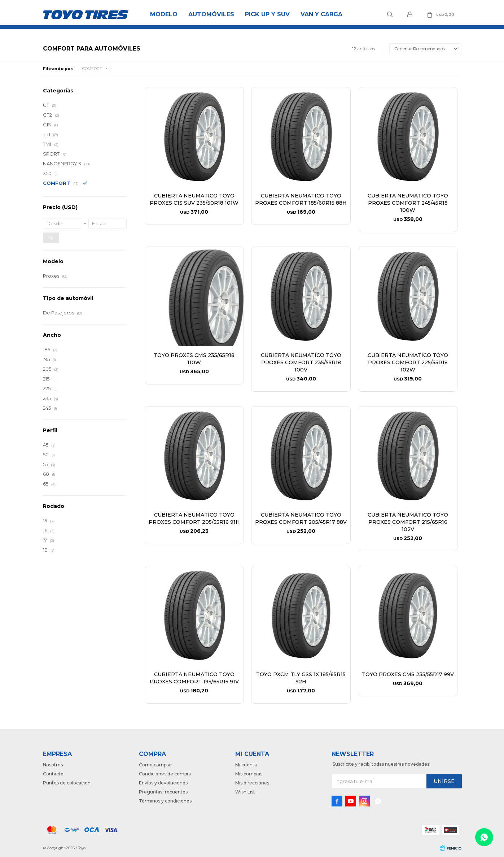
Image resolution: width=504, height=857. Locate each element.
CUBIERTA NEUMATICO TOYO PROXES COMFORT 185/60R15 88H (301, 199)
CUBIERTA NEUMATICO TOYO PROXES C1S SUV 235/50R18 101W (194, 199)
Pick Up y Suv (267, 14)
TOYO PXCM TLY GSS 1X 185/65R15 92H (301, 678)
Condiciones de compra (165, 774)
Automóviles (211, 14)
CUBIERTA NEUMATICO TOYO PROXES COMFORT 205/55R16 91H (194, 518)
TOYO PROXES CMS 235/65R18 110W (194, 359)
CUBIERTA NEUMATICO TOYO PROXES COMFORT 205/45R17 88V (301, 518)
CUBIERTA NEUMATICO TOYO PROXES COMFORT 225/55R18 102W (408, 362)
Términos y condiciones (165, 801)
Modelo (164, 14)
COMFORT (92, 69)
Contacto (53, 774)
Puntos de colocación (67, 783)
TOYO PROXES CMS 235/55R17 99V (408, 674)
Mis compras (249, 774)
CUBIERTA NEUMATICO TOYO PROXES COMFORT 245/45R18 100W (408, 203)
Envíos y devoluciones (163, 783)
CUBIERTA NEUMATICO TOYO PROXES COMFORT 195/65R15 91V (194, 678)
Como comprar (155, 765)
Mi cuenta (246, 765)
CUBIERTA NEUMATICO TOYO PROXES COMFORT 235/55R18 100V (301, 362)
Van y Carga (321, 14)
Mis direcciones (252, 783)
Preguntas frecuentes (163, 792)
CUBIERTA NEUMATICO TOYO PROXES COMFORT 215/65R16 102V (408, 522)
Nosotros (53, 765)
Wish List (245, 792)
